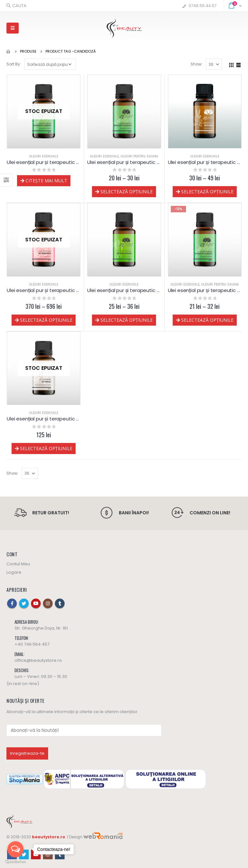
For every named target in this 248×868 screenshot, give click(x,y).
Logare (14, 572)
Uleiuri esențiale (44, 156)
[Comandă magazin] (50, 64)
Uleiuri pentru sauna (139, 156)
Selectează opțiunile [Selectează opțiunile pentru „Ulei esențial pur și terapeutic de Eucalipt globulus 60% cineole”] (127, 192)
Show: (196, 64)
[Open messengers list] (15, 849)
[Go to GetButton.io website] (15, 862)
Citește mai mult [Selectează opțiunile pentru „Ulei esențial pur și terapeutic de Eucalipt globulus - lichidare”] (46, 181)
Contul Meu (18, 564)
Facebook (12, 603)
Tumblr (60, 603)
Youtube (36, 603)
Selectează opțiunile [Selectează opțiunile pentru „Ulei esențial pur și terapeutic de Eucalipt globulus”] (207, 320)
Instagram (48, 603)
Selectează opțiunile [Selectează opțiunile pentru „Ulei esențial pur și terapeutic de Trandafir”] (46, 320)
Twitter (24, 603)
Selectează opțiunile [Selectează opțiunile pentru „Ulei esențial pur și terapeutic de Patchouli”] (207, 192)
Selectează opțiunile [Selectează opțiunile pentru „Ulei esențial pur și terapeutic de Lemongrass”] (127, 320)
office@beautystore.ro (38, 660)
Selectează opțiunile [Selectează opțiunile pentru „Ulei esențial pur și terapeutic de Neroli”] (46, 448)
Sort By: (14, 64)
